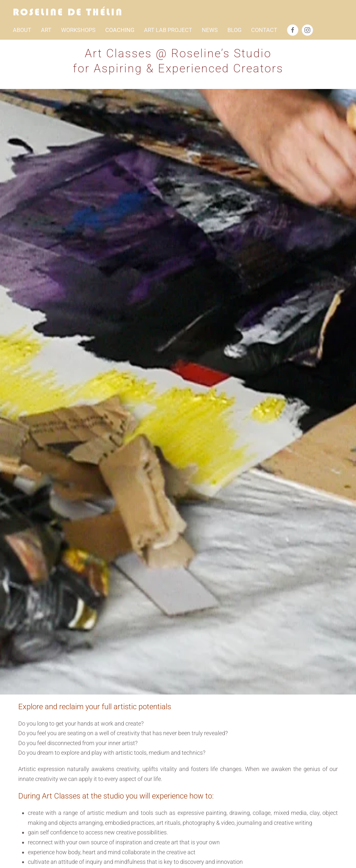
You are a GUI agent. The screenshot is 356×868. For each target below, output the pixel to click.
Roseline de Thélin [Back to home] (68, 12)
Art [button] (46, 30)
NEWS (210, 30)
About (22, 30)
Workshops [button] (78, 30)
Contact (264, 30)
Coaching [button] (120, 30)
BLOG (234, 30)
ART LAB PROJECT (168, 30)
